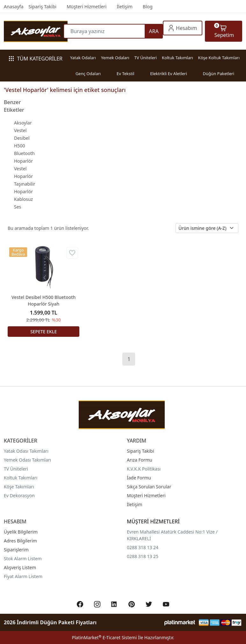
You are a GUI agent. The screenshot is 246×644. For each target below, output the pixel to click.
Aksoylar (23, 123)
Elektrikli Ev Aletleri (169, 74)
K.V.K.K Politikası (144, 469)
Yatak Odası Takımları (26, 451)
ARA (154, 31)
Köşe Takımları (19, 487)
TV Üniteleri (145, 58)
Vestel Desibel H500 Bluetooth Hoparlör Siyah (43, 301)
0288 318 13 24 (143, 547)
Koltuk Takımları (177, 58)
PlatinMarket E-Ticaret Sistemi (104, 637)
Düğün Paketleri (219, 74)
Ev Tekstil (125, 74)
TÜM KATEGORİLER (36, 59)
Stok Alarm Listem (23, 559)
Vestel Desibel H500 (22, 138)
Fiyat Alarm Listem (23, 576)
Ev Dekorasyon (19, 495)
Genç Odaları (88, 74)
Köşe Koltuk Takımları (219, 58)
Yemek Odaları (115, 58)
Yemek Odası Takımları (27, 460)
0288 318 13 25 (143, 556)
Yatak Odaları (83, 58)
